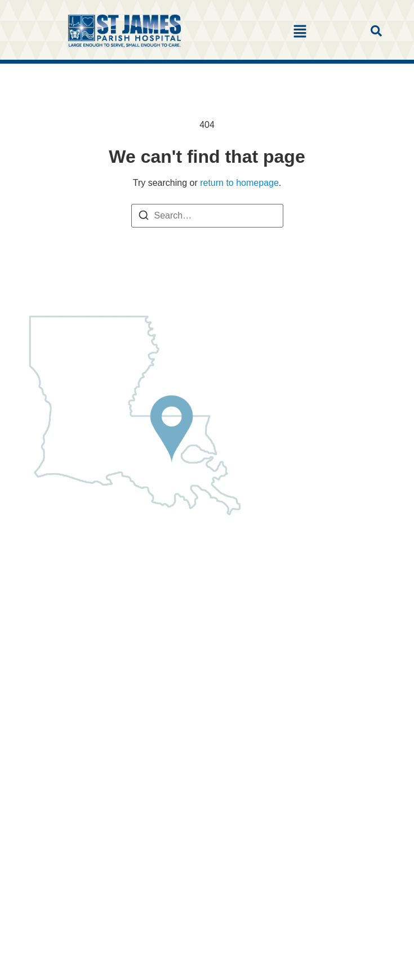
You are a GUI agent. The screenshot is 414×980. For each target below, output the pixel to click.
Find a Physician (53, 610)
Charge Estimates (55, 675)
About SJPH (44, 571)
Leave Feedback (53, 734)
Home (32, 551)
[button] (300, 32)
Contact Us (42, 754)
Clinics (33, 591)
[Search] (144, 217)
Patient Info (43, 630)
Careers (36, 695)
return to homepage (239, 183)
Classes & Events (55, 714)
